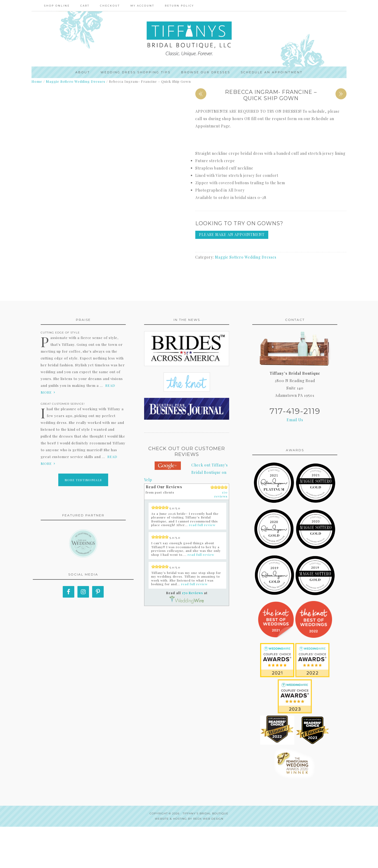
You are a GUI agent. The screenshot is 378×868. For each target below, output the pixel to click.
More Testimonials (83, 521)
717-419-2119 (295, 452)
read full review (202, 566)
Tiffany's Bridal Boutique (206, 855)
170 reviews (221, 535)
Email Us (295, 461)
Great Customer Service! (63, 445)
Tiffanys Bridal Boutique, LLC (189, 40)
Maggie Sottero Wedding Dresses (76, 83)
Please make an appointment (232, 236)
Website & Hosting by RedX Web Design (189, 860)
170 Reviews (192, 634)
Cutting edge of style (60, 374)
